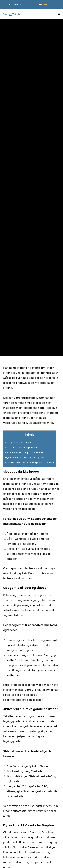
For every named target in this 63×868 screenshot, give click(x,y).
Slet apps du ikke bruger (18, 443)
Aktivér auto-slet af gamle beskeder (24, 453)
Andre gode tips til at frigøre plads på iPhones (30, 463)
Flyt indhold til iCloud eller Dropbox (24, 458)
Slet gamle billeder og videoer (21, 448)
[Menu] (58, 14)
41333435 (16, 5)
